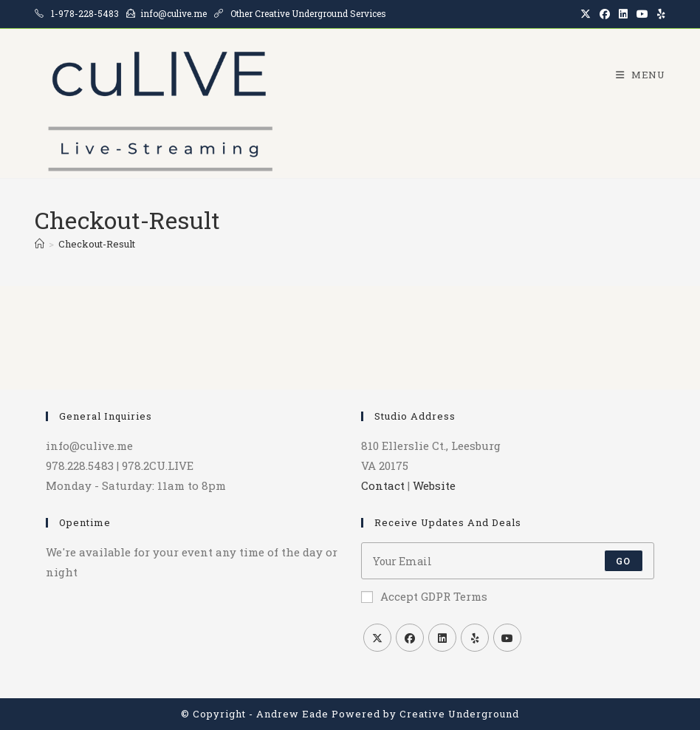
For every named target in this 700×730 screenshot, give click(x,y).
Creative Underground (459, 714)
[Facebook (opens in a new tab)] (605, 14)
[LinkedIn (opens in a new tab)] (623, 14)
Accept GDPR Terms (424, 596)
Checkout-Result (97, 244)
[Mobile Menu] (635, 75)
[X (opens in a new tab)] (586, 14)
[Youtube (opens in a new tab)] (642, 14)
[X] (377, 638)
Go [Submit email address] (623, 561)
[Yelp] (475, 638)
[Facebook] (410, 638)
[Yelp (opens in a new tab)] (659, 14)
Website (434, 485)
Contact (383, 485)
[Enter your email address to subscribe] (508, 561)
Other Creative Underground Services (308, 13)
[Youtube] (507, 638)
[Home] (40, 244)
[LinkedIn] (442, 638)
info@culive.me (174, 13)
